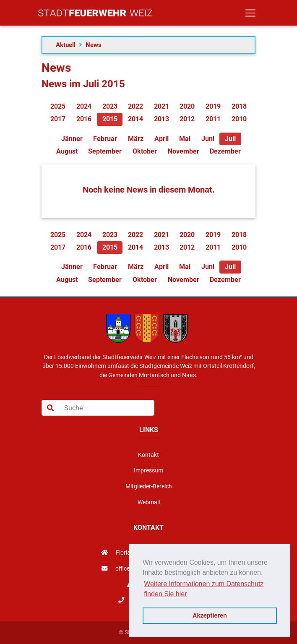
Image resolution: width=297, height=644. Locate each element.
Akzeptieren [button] (210, 615)
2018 (239, 106)
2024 (84, 106)
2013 (162, 119)
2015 (110, 119)
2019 (213, 106)
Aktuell (66, 45)
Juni (208, 139)
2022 (135, 106)
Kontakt (148, 455)
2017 (58, 119)
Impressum (148, 471)
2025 (58, 106)
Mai (185, 139)
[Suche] (107, 408)
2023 (110, 106)
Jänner (72, 139)
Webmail (149, 502)
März (136, 139)
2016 (84, 119)
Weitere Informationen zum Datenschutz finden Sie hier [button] (204, 589)
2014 (135, 119)
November (184, 151)
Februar (105, 139)
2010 (239, 119)
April (162, 139)
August (67, 151)
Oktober (145, 151)
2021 (162, 106)
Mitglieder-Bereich (149, 486)
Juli (230, 139)
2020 (187, 106)
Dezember (225, 151)
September (105, 151)
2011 (213, 119)
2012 (187, 119)
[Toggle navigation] (250, 15)
